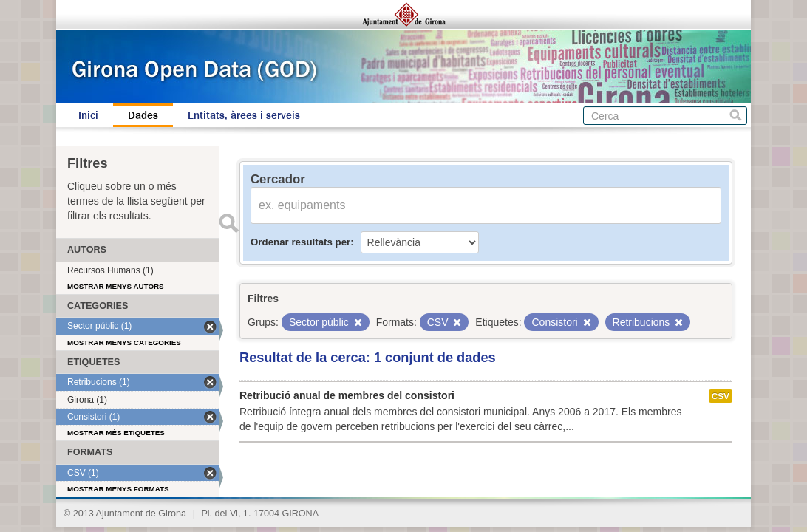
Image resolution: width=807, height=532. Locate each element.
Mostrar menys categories (124, 342)
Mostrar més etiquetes (116, 433)
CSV (721, 396)
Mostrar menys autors (116, 286)
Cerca (736, 116)
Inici (88, 115)
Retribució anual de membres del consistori (347, 395)
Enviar (228, 223)
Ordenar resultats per (300, 242)
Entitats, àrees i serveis (244, 115)
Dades (143, 115)
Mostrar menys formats (118, 489)
